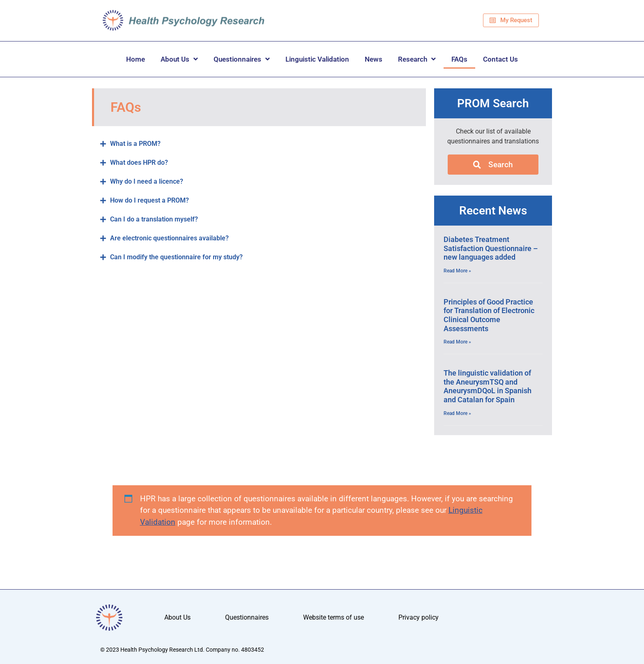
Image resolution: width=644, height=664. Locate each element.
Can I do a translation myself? (154, 219)
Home (136, 59)
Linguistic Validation (317, 59)
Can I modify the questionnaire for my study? (176, 257)
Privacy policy (419, 617)
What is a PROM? (135, 144)
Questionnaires (242, 59)
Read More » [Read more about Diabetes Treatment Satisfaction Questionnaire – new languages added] (457, 271)
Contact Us (500, 59)
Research (417, 59)
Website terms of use (333, 617)
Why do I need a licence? (147, 181)
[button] (259, 144)
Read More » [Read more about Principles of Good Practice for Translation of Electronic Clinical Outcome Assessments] (457, 342)
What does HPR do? (139, 163)
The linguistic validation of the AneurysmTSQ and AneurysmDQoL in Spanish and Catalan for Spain (488, 386)
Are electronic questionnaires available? (169, 238)
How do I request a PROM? (149, 200)
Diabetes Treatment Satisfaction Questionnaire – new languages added (491, 248)
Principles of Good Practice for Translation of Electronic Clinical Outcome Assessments (489, 315)
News (374, 59)
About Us (179, 59)
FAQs (459, 59)
